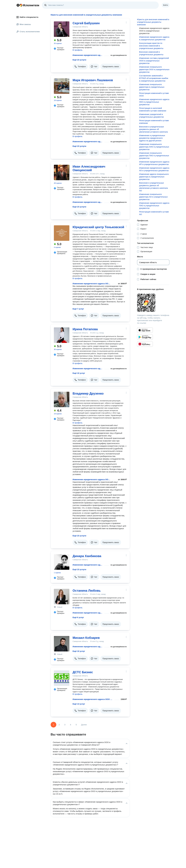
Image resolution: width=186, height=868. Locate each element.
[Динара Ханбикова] (62, 562)
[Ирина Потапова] (62, 335)
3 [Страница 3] (65, 725)
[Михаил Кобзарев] (62, 644)
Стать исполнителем (28, 32)
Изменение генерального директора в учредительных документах (152, 87)
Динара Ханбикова (87, 556)
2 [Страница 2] (59, 725)
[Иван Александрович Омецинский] (62, 172)
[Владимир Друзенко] (62, 399)
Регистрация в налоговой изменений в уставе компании (153, 109)
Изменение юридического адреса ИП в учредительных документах (154, 163)
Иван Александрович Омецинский (89, 168)
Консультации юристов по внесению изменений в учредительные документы (151, 46)
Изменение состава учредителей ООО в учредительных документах (154, 61)
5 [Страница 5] (76, 725)
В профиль (78, 50)
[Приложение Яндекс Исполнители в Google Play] (145, 337)
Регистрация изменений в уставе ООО (154, 94)
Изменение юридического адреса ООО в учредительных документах (88, 55)
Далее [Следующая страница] (84, 725)
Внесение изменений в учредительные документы (151, 53)
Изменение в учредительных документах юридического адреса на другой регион (152, 138)
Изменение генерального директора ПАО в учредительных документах (154, 156)
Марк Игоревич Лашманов (93, 80)
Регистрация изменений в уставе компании (154, 122)
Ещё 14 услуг (79, 704)
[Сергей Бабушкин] (62, 29)
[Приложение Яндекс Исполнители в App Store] (145, 330)
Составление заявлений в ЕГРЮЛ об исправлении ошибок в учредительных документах (154, 78)
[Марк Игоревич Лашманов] (62, 86)
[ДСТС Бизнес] (62, 678)
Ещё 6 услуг (78, 617)
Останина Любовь (87, 591)
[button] (80, 67)
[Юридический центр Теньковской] (62, 233)
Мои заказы (24, 24)
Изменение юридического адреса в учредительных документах (154, 38)
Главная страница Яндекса (18, 5)
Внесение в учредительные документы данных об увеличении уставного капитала (153, 129)
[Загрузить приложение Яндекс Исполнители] (153, 303)
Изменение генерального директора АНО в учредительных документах (154, 147)
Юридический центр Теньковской (98, 227)
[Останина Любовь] (62, 597)
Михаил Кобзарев (86, 638)
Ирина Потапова (85, 329)
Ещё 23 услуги (79, 60)
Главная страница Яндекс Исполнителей (28, 5)
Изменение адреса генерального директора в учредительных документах (154, 177)
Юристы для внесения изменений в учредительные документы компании (153, 22)
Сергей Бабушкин (86, 23)
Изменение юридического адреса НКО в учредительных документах (154, 102)
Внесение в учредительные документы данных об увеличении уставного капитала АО (153, 187)
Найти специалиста (27, 17)
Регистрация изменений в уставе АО (154, 213)
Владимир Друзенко (88, 393)
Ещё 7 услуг (78, 309)
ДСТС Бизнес (83, 672)
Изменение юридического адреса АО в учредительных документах (154, 169)
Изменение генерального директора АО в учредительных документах (153, 197)
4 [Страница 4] (71, 725)
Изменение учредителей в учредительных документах (151, 116)
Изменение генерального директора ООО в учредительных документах (154, 69)
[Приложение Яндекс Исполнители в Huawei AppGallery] (145, 344)
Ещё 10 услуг (79, 373)
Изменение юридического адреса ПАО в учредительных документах (154, 206)
